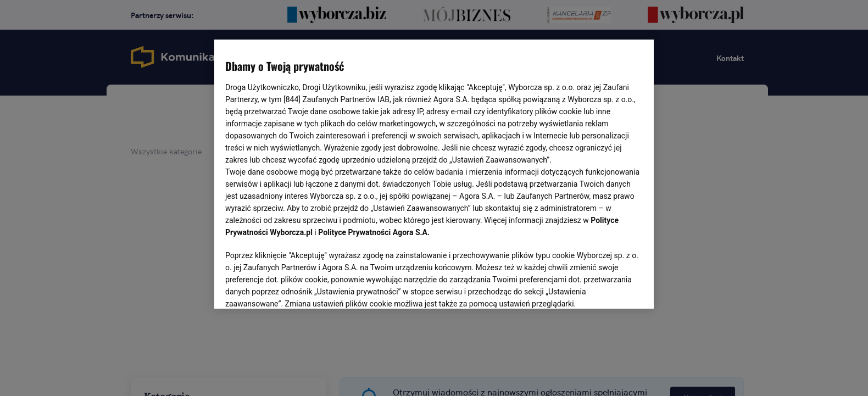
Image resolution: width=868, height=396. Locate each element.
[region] (434, 173)
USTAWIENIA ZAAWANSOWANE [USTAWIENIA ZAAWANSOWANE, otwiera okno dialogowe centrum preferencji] (297, 287)
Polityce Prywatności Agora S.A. (374, 232)
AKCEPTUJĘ (606, 287)
